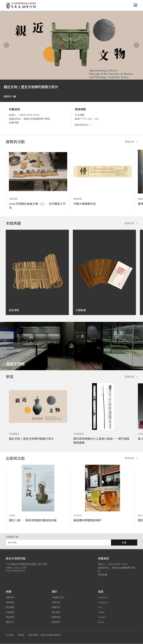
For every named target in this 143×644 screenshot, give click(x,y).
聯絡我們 (56, 622)
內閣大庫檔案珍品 (85, 204)
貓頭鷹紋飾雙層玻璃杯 (87, 521)
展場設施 (10, 617)
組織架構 (56, 617)
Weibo (101, 622)
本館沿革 (56, 603)
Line (100, 608)
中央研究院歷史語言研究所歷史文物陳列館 (21, 6)
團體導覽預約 (83, 125)
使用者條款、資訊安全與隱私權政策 (45, 635)
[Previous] (6, 45)
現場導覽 (10, 603)
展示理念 (56, 613)
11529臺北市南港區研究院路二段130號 (26, 564)
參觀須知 (10, 598)
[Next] (137, 45)
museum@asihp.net (15, 571)
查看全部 (131, 142)
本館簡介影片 (58, 598)
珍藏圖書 (81, 310)
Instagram (103, 603)
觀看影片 (10, 97)
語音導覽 (10, 608)
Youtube (102, 617)
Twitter (101, 613)
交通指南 (10, 613)
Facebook (103, 598)
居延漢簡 (14, 310)
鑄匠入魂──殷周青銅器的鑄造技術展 (33, 521)
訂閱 (124, 543)
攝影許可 (10, 622)
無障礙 (21, 635)
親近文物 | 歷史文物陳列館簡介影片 (31, 439)
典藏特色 (56, 608)
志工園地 (10, 635)
